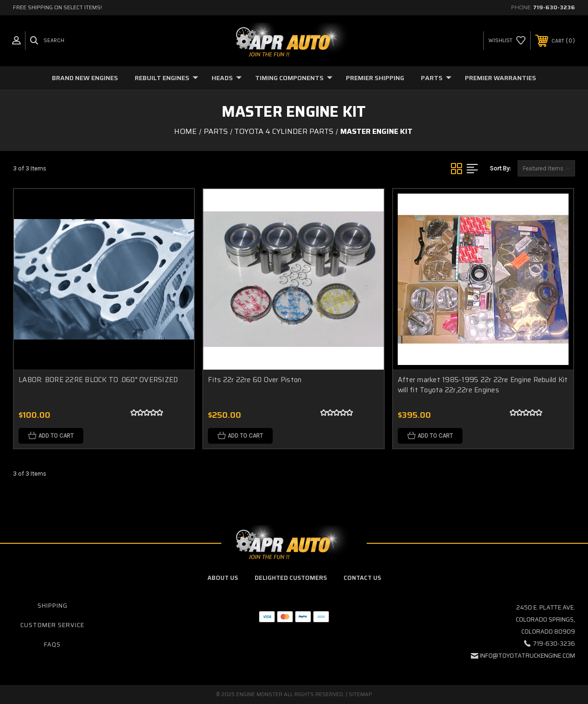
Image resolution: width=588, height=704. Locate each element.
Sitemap (360, 695)
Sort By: (500, 168)
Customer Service (52, 625)
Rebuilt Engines (166, 78)
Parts (436, 78)
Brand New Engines (85, 78)
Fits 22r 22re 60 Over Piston (255, 380)
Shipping (53, 606)
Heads (227, 78)
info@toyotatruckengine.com (527, 656)
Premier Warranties (500, 78)
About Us (223, 578)
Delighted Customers (291, 578)
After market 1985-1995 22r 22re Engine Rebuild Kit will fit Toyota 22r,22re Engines (483, 385)
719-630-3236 (554, 7)
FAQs (52, 644)
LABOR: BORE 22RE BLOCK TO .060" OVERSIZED (98, 380)
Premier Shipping (375, 78)
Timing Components (294, 78)
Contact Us (362, 578)
